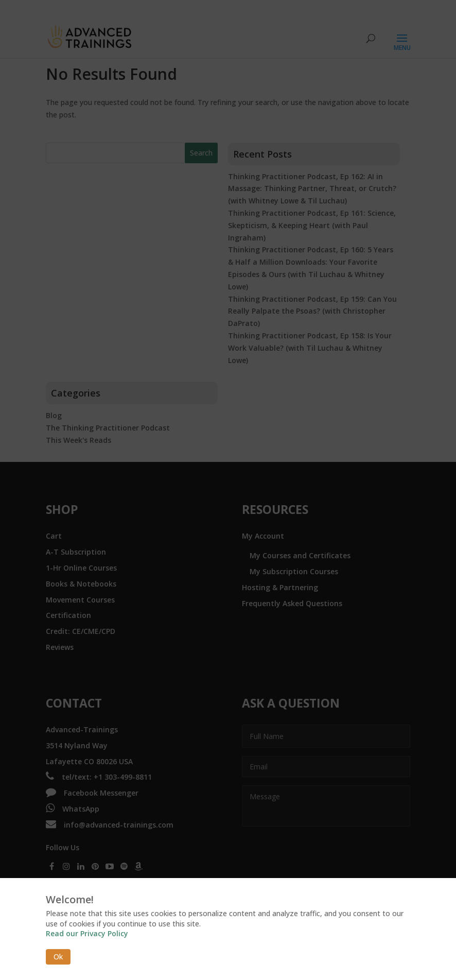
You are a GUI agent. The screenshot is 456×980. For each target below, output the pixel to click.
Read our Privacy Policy (87, 933)
